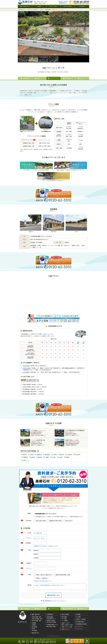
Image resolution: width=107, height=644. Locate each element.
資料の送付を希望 (40, 521)
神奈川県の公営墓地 (51, 622)
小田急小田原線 (26, 368)
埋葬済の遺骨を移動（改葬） (62, 575)
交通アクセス (82, 78)
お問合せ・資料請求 (81, 619)
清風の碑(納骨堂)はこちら (76, 516)
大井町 (54, 457)
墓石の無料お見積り (51, 626)
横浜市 (25, 454)
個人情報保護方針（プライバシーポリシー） (53, 601)
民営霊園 (41, 72)
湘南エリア (26, 460)
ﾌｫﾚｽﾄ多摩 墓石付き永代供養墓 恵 (75, 430)
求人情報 (78, 617)
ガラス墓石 (64, 619)
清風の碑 (68, 78)
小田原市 (69, 454)
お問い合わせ (68, 521)
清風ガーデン (39, 78)
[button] (52, 55)
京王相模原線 (26, 372)
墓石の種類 (64, 617)
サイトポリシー (80, 626)
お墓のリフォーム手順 (67, 627)
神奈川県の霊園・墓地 (37, 619)
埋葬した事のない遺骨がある (43, 575)
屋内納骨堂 (34, 627)
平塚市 (55, 454)
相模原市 (39, 454)
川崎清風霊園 (25, 78)
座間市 (33, 457)
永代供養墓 (34, 630)
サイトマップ (79, 629)
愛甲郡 (68, 457)
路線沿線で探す (35, 633)
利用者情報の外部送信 (81, 624)
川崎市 (32, 454)
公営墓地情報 (50, 614)
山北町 (61, 457)
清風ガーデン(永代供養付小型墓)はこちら (58, 516)
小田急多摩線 (26, 366)
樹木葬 (54, 72)
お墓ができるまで (66, 623)
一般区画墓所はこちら (40, 516)
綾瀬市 (40, 457)
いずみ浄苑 (38, 431)
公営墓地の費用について (52, 625)
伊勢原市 (25, 457)
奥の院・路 (38, 440)
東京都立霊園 (50, 617)
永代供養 (60, 72)
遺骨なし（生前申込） (41, 578)
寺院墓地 (34, 625)
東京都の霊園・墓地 (36, 617)
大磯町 (47, 457)
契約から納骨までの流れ (67, 625)
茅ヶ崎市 (78, 454)
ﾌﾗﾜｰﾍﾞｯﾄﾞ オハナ (53, 78)
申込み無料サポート (51, 618)
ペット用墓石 (65, 621)
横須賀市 (47, 454)
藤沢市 (62, 454)
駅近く (67, 72)
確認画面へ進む (53, 595)
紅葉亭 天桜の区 (72, 440)
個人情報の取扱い (80, 622)
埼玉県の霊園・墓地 (36, 621)
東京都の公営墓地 (51, 620)
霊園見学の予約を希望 (55, 521)
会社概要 (78, 614)
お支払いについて (66, 629)
